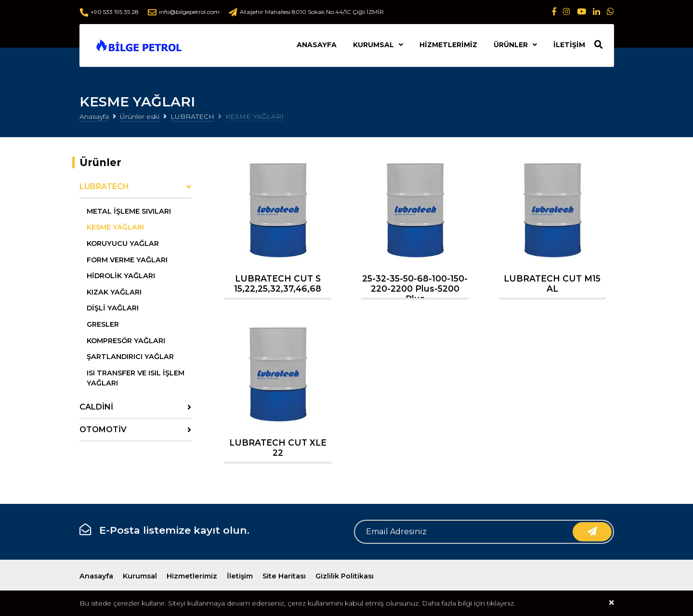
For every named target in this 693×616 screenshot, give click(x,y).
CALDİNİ (96, 407)
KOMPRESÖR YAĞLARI (126, 341)
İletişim (569, 45)
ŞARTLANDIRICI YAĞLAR (130, 357)
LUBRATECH (192, 116)
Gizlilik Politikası (345, 576)
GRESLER (103, 324)
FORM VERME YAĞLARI (127, 260)
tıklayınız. (501, 604)
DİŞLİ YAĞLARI (113, 308)
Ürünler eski (140, 116)
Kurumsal (373, 45)
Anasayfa (317, 45)
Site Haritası (284, 576)
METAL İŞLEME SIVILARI (129, 211)
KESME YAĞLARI (115, 227)
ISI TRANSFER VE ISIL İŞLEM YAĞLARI (136, 378)
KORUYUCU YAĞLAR (123, 244)
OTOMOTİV (103, 430)
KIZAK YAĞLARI (114, 292)
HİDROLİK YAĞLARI (121, 276)
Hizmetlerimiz (448, 45)
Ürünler (511, 45)
